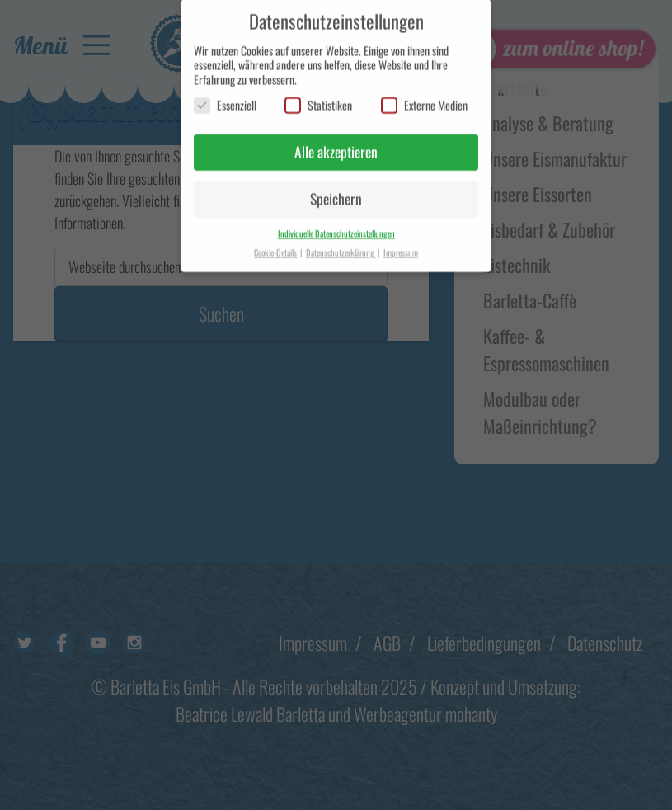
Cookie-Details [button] (276, 243)
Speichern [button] (336, 191)
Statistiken (318, 97)
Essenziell (225, 97)
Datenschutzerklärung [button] (341, 243)
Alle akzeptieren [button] (336, 144)
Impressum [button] (401, 243)
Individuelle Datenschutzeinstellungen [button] (336, 224)
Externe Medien (424, 97)
